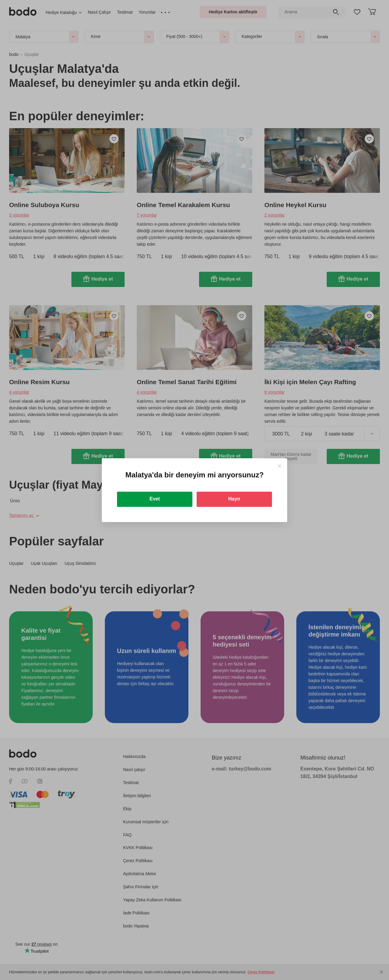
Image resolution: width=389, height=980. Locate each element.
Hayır (234, 499)
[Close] (279, 466)
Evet (155, 499)
